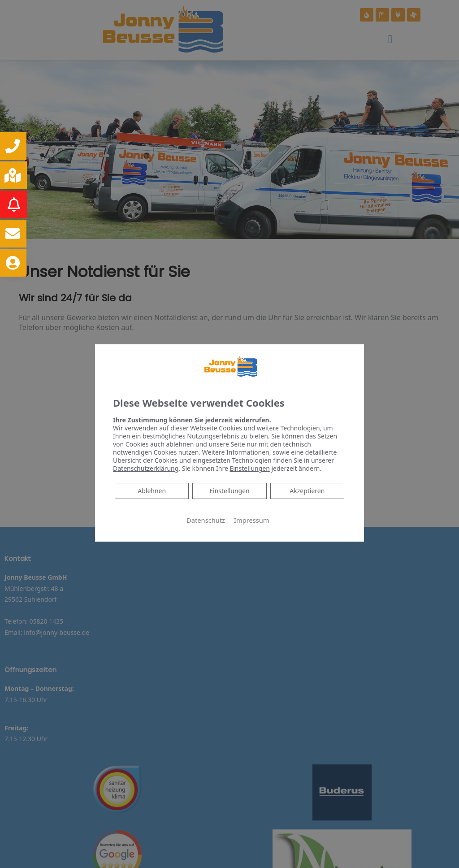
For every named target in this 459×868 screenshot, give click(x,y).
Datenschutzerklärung (146, 468)
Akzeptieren (307, 491)
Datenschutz (206, 520)
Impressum (252, 520)
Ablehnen (152, 490)
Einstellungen (229, 491)
